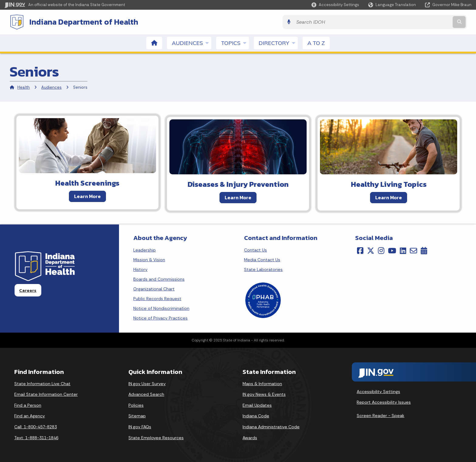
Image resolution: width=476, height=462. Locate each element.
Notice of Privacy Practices (160, 317)
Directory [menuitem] (278, 42)
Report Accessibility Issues (384, 402)
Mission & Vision (149, 259)
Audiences (51, 87)
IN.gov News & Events (264, 394)
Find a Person (28, 405)
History (140, 269)
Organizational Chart (154, 288)
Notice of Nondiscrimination (161, 308)
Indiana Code (256, 415)
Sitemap (137, 415)
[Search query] (414, 22)
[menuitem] (154, 42)
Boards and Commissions (159, 279)
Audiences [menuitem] (192, 42)
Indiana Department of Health (79, 22)
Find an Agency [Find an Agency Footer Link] (30, 415)
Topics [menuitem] (235, 42)
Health (24, 87)
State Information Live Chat (42, 383)
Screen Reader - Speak (381, 415)
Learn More (87, 196)
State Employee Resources (156, 437)
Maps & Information (262, 383)
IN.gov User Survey (147, 383)
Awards (250, 437)
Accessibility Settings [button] (378, 391)
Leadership (144, 249)
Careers (28, 290)
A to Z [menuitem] (316, 42)
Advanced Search (146, 394)
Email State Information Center (46, 394)
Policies (136, 405)
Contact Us (255, 249)
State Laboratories (263, 269)
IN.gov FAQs (140, 426)
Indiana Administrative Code (271, 426)
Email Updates (257, 405)
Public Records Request (157, 298)
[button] (335, 5)
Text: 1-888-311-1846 (36, 437)
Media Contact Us (262, 259)
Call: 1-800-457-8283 (36, 426)
